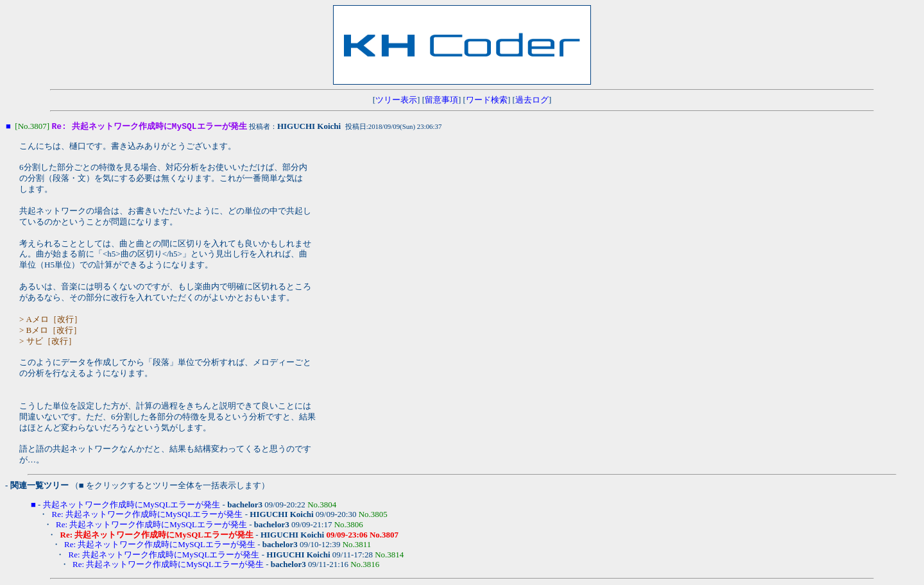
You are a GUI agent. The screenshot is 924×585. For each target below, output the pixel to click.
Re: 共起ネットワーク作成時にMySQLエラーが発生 (148, 515)
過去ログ (532, 100)
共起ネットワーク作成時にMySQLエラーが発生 (132, 505)
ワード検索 (487, 100)
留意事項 (441, 100)
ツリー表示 (396, 100)
